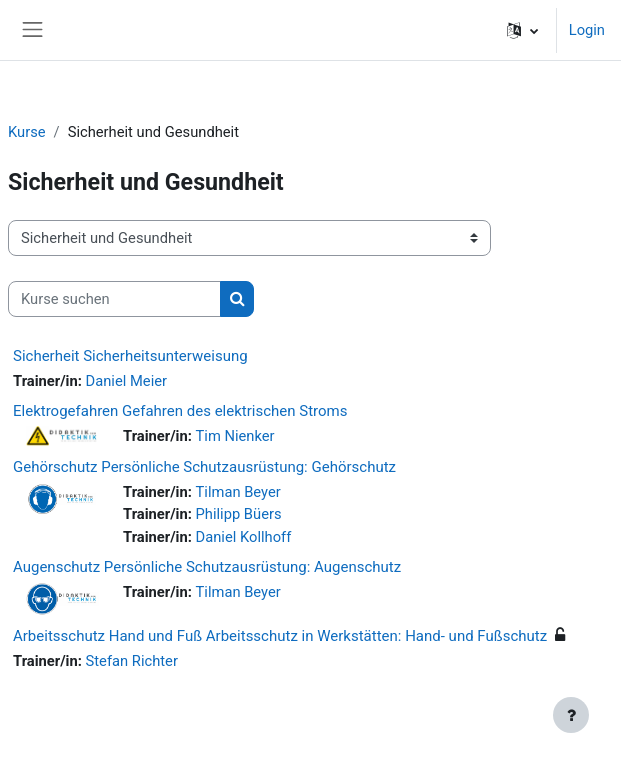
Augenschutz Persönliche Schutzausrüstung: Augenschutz (207, 567)
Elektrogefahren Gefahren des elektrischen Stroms (180, 411)
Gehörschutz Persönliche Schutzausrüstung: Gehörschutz (204, 467)
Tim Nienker (235, 436)
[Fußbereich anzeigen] (571, 715)
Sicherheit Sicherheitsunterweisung (130, 356)
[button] (522, 30)
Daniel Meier (126, 381)
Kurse (27, 132)
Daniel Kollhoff (244, 537)
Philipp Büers (239, 514)
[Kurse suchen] (114, 299)
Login (587, 30)
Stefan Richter (132, 661)
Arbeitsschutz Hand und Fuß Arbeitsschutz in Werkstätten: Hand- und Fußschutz (280, 636)
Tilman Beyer (238, 492)
